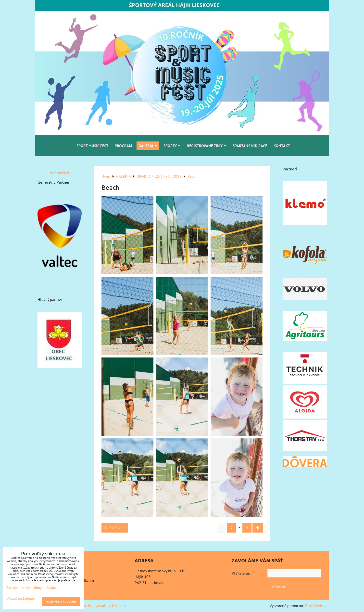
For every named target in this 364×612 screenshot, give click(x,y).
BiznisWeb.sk (316, 606)
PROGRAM (123, 146)
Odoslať (278, 587)
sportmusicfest (59, 173)
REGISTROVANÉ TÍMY (207, 146)
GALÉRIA (148, 146)
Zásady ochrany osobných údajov (99, 605)
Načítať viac (115, 528)
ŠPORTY (172, 146)
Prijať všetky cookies (61, 601)
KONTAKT (282, 146)
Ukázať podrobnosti (21, 599)
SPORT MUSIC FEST (92, 146)
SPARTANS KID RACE (250, 146)
